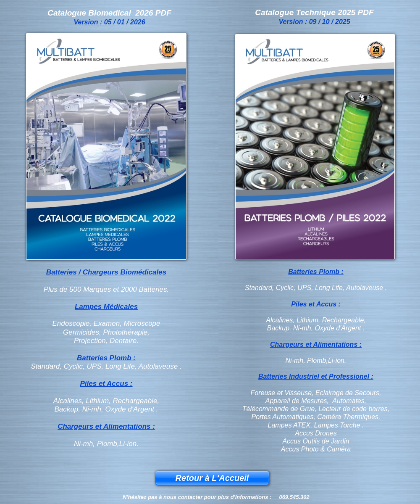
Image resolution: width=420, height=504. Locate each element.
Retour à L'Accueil (212, 478)
